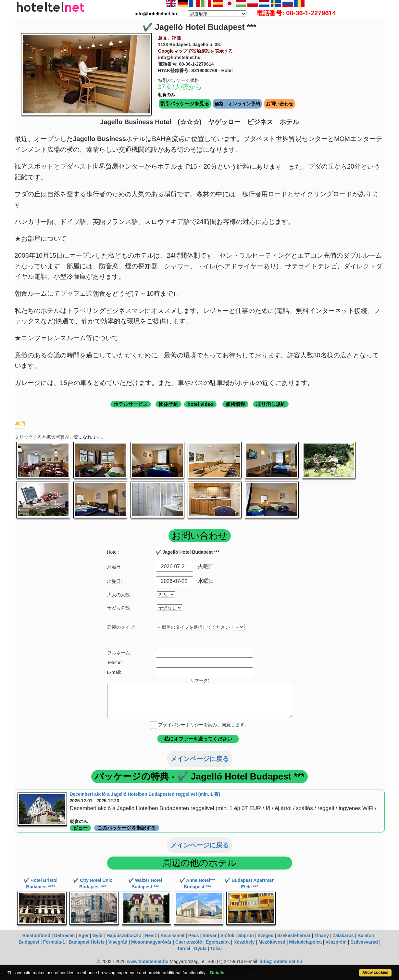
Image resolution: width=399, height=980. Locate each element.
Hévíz (151, 935)
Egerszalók (218, 942)
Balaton (366, 935)
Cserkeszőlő (189, 942)
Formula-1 (54, 942)
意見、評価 (169, 38)
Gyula (200, 948)
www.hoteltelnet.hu (148, 961)
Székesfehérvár (294, 935)
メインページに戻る (200, 759)
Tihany (322, 935)
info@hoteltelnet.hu (281, 961)
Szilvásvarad (364, 942)
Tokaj (216, 948)
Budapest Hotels (87, 942)
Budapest (29, 942)
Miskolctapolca (305, 942)
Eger (84, 935)
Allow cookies (375, 973)
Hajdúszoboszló (124, 935)
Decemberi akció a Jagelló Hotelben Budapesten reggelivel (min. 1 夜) (145, 794)
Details (217, 973)
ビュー (80, 828)
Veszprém (336, 942)
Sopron (246, 935)
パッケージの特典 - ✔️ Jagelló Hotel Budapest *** (199, 776)
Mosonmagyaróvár (151, 942)
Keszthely (244, 942)
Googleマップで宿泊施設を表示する (195, 51)
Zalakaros (343, 935)
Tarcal (184, 948)
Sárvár (210, 935)
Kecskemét (172, 935)
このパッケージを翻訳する (127, 828)
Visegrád (118, 942)
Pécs (194, 935)
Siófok (227, 935)
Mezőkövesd (272, 942)
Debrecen (65, 935)
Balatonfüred (36, 935)
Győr (98, 935)
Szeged (266, 935)
